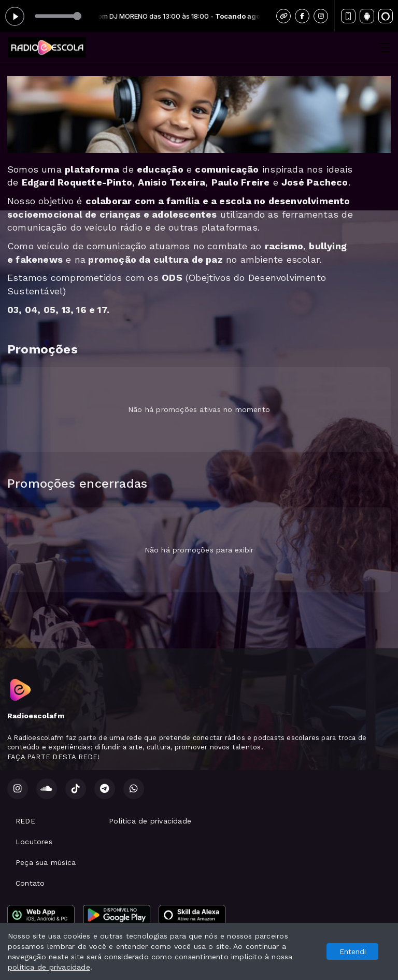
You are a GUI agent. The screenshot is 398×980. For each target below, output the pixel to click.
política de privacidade (49, 967)
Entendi (353, 951)
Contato (30, 883)
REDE (25, 821)
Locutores (34, 842)
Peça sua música (46, 862)
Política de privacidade (150, 821)
